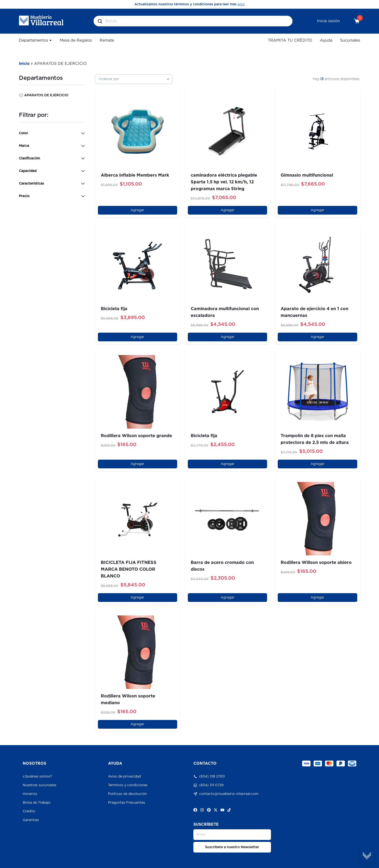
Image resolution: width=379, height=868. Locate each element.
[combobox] (134, 79)
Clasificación (52, 158)
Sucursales (350, 40)
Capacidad (52, 171)
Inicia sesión (328, 21)
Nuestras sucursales (40, 785)
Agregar (137, 210)
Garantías (31, 820)
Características (52, 184)
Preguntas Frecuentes (127, 803)
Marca (52, 146)
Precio (52, 196)
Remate (107, 40)
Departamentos (35, 40)
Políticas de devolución (128, 794)
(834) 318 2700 (209, 777)
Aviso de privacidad (124, 777)
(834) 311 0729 (208, 785)
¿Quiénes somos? (37, 777)
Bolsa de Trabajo (37, 803)
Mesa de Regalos (76, 40)
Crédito (29, 811)
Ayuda (326, 40)
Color (52, 133)
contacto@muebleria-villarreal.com (226, 794)
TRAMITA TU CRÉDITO (290, 40)
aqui (241, 4)
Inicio (24, 64)
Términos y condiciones (128, 785)
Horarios (30, 794)
